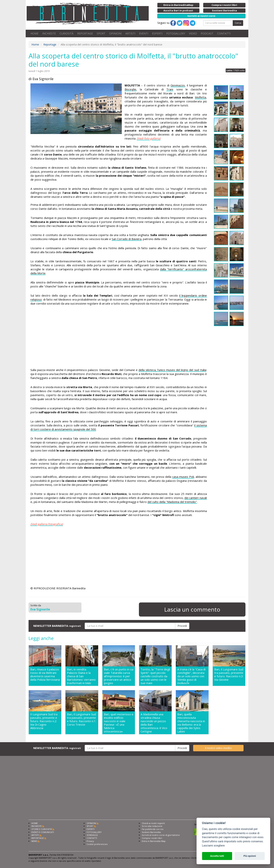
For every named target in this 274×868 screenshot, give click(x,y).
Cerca (238, 23)
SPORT (101, 33)
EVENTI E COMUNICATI (43, 832)
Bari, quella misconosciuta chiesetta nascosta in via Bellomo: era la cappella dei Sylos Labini (191, 723)
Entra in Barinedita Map (154, 841)
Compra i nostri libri (152, 838)
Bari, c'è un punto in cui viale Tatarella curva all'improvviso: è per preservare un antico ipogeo (119, 676)
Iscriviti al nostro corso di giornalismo (161, 835)
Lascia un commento (192, 609)
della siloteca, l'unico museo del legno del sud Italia (172, 370)
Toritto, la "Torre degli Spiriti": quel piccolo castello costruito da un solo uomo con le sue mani (155, 676)
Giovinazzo (178, 85)
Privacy (90, 841)
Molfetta (200, 97)
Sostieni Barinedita (151, 832)
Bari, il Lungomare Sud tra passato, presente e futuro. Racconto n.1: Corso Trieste (82, 719)
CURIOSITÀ (67, 33)
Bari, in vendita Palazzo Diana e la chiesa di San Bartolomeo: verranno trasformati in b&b (81, 676)
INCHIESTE (49, 33)
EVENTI (144, 33)
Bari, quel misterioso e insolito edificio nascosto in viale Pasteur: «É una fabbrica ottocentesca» (119, 723)
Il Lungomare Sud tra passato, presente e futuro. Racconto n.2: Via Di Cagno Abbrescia (44, 721)
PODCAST (207, 33)
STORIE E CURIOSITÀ (42, 829)
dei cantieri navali (196, 498)
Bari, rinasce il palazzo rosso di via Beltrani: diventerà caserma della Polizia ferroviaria (45, 675)
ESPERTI (157, 33)
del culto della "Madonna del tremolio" (172, 502)
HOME (34, 33)
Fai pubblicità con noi (153, 829)
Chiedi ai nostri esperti (153, 823)
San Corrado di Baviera (127, 239)
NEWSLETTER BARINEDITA (57, 626)
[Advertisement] (119, 337)
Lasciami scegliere (213, 846)
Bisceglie (130, 89)
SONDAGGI (92, 835)
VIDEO (193, 33)
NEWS (34, 841)
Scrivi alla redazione (152, 826)
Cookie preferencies (97, 844)
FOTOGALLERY (176, 33)
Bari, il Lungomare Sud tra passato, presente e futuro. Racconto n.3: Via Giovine (229, 675)
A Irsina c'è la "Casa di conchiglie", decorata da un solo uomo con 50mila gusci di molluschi (191, 676)
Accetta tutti (217, 856)
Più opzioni (250, 856)
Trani (170, 89)
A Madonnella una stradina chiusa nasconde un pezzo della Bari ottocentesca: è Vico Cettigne (154, 723)
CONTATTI (224, 33)
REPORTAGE (85, 33)
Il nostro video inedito (218, 748)
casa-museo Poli (183, 477)
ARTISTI (130, 33)
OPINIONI (115, 33)
